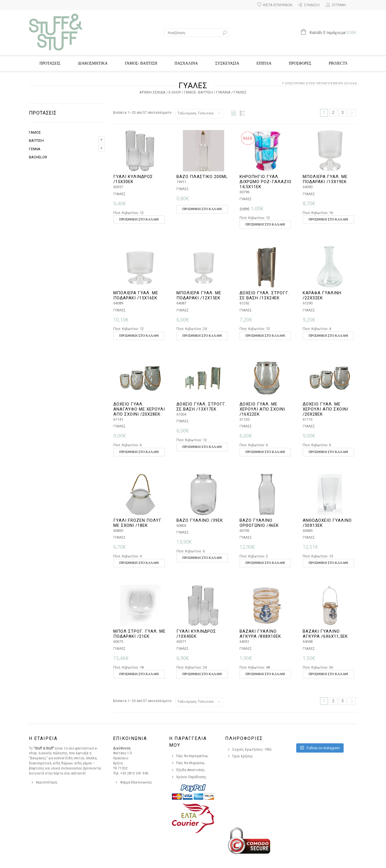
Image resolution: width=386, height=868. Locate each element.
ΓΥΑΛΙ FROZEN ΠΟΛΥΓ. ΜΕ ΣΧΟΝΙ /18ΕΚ (138, 523)
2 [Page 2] (333, 113)
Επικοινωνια (130, 738)
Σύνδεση (312, 5)
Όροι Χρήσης (243, 756)
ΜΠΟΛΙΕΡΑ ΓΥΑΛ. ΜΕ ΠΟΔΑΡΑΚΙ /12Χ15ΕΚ (199, 295)
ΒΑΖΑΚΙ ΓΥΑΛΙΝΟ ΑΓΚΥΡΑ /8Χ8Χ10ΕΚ (260, 634)
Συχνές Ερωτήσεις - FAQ (252, 749)
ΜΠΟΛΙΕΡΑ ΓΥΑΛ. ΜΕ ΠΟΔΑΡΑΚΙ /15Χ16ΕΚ (136, 295)
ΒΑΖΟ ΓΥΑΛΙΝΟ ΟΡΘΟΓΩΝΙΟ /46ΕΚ (259, 523)
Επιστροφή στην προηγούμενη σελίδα (321, 83)
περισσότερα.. (47, 782)
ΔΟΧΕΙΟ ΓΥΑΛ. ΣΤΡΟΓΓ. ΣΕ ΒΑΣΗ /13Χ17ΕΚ (201, 407)
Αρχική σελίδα (152, 92)
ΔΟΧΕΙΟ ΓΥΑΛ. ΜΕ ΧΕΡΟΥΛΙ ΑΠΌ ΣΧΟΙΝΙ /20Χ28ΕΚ (325, 409)
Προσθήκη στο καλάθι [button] (139, 219)
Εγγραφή (339, 5)
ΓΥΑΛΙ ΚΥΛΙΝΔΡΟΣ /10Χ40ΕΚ (196, 634)
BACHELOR (38, 157)
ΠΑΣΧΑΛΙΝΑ (186, 63)
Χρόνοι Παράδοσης (191, 777)
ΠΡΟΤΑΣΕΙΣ (50, 63)
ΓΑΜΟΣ (35, 132)
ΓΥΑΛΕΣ (120, 194)
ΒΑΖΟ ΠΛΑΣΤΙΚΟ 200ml (202, 177)
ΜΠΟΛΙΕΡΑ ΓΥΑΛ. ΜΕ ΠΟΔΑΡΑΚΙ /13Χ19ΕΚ (325, 179)
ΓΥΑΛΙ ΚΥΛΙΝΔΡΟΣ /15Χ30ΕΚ (133, 179)
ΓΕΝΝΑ (35, 149)
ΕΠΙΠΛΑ (264, 63)
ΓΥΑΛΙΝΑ (223, 92)
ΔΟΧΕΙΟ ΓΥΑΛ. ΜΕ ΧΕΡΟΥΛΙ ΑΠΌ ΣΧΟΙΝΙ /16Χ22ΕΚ (262, 409)
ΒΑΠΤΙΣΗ (36, 141)
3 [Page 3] (343, 113)
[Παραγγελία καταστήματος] (199, 114)
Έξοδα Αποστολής (191, 770)
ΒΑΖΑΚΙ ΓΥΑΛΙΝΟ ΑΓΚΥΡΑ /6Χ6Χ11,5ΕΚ (325, 634)
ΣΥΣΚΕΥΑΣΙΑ (227, 63)
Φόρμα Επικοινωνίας (136, 782)
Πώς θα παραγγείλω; (192, 756)
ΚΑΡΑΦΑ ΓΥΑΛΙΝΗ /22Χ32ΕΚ (322, 295)
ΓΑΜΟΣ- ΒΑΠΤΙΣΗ (141, 63)
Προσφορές (300, 63)
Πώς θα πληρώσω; (191, 763)
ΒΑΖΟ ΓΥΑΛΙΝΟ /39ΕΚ (200, 520)
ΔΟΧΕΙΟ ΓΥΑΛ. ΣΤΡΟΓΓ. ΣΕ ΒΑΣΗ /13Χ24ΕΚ (265, 295)
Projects (338, 63)
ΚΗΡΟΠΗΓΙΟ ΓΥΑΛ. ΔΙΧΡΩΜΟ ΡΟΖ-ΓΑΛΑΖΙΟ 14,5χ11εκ (266, 182)
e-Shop (175, 92)
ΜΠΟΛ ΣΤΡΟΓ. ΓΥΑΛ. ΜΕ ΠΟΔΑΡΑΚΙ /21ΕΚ (139, 634)
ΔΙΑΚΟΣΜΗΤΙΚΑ (93, 63)
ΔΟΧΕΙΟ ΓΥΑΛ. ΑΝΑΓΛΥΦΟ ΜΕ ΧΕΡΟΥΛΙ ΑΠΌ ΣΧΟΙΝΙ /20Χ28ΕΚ (139, 409)
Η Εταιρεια (43, 738)
